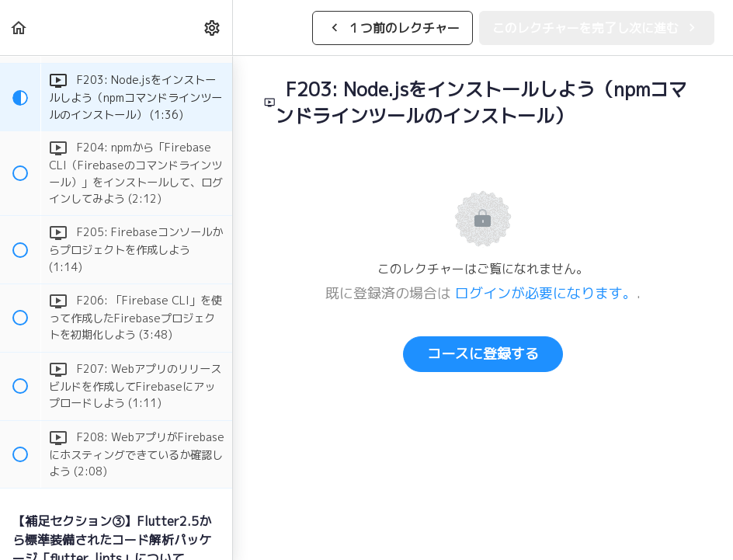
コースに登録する (483, 354)
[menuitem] (213, 28)
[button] (19, 28)
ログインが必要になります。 (546, 293)
